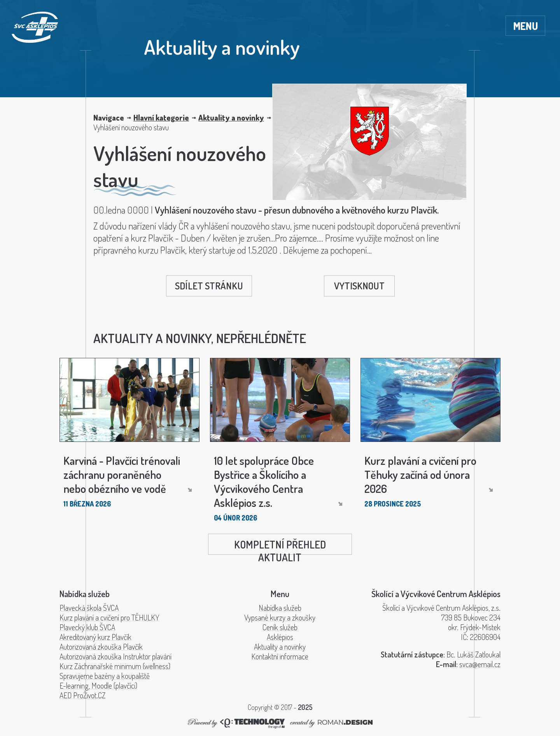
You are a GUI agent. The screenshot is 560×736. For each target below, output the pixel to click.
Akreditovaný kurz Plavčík (95, 637)
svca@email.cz (480, 664)
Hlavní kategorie (161, 118)
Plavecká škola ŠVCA (89, 608)
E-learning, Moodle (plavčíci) (98, 686)
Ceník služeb (280, 627)
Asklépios (280, 637)
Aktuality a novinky (231, 118)
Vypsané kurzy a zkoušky (280, 618)
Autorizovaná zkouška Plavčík (101, 647)
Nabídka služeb (280, 608)
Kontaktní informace (280, 656)
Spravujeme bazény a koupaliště (105, 676)
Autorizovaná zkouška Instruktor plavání (115, 656)
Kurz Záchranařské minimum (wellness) (115, 666)
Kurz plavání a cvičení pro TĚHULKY (109, 618)
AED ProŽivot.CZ (82, 695)
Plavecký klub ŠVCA (87, 627)
